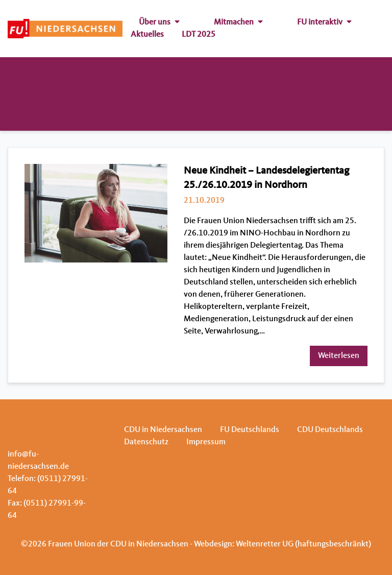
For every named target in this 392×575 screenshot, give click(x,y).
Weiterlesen (339, 356)
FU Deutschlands (250, 430)
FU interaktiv (324, 22)
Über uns (159, 22)
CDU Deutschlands (330, 430)
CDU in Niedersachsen (163, 430)
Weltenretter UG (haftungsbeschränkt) (303, 544)
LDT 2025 (199, 35)
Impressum (206, 442)
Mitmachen (238, 22)
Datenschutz (146, 442)
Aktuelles (147, 35)
